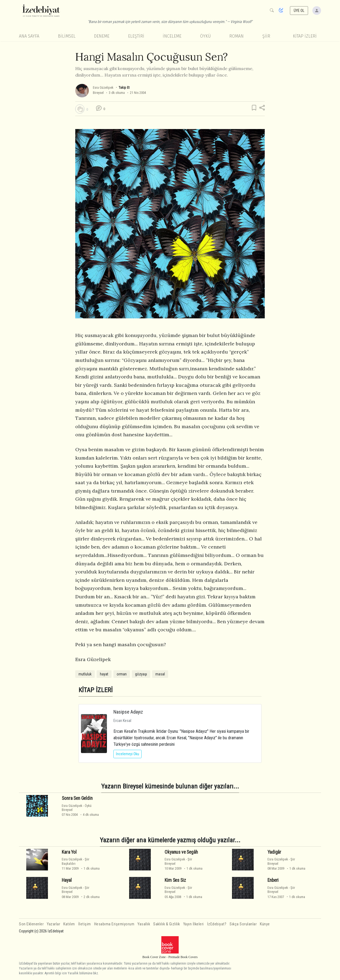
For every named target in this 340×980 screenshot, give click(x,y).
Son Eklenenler (31, 924)
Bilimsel (67, 36)
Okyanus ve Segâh (181, 852)
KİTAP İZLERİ (305, 36)
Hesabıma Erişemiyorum (114, 924)
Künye (265, 924)
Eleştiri (136, 36)
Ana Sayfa (29, 36)
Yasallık (144, 924)
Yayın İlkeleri (194, 924)
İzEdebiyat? (217, 924)
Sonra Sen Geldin (77, 798)
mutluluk (85, 674)
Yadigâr (274, 852)
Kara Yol (69, 852)
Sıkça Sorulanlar (243, 924)
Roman (236, 36)
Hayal (67, 880)
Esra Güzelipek (103, 88)
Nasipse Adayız (128, 712)
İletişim (85, 924)
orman (122, 674)
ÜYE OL (299, 11)
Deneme (102, 36)
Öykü (205, 36)
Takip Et (124, 88)
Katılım (69, 924)
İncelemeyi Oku (127, 754)
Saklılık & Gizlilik (167, 924)
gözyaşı (141, 674)
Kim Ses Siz (175, 880)
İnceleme (172, 36)
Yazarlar (53, 924)
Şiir (266, 36)
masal (160, 674)
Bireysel (98, 93)
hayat (104, 674)
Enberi (273, 880)
